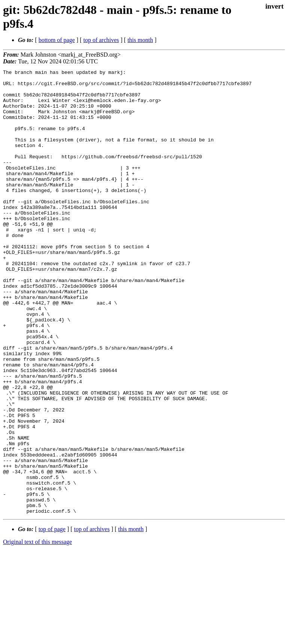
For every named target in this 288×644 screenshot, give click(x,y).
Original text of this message (37, 631)
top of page (52, 618)
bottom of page (57, 40)
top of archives (101, 40)
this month (140, 40)
